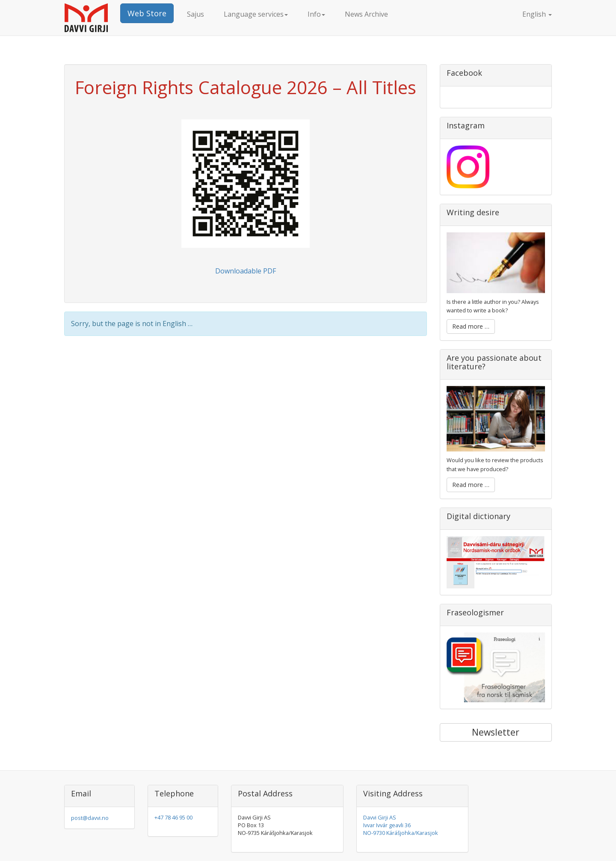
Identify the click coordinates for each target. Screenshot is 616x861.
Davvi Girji (92, 18)
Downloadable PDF (246, 271)
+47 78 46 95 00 (173, 817)
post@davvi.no (90, 818)
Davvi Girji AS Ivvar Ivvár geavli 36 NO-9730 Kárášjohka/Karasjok (401, 825)
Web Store (147, 13)
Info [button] (316, 14)
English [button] (529, 14)
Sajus (195, 14)
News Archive (366, 14)
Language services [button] (256, 14)
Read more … (471, 326)
